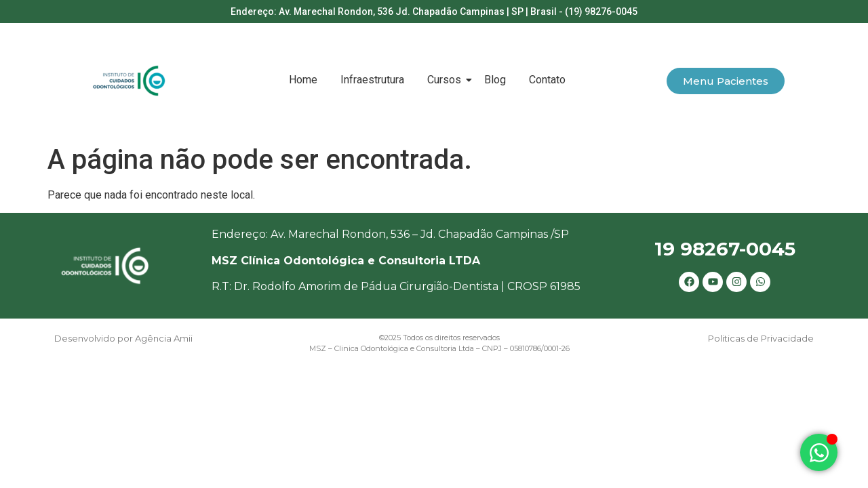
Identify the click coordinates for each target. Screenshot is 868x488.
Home (303, 80)
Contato (547, 80)
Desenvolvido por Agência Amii (123, 338)
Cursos (447, 80)
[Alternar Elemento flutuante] (819, 452)
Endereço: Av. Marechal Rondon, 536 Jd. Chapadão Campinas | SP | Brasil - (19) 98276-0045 (434, 12)
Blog (495, 80)
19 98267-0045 (725, 249)
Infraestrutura (372, 80)
